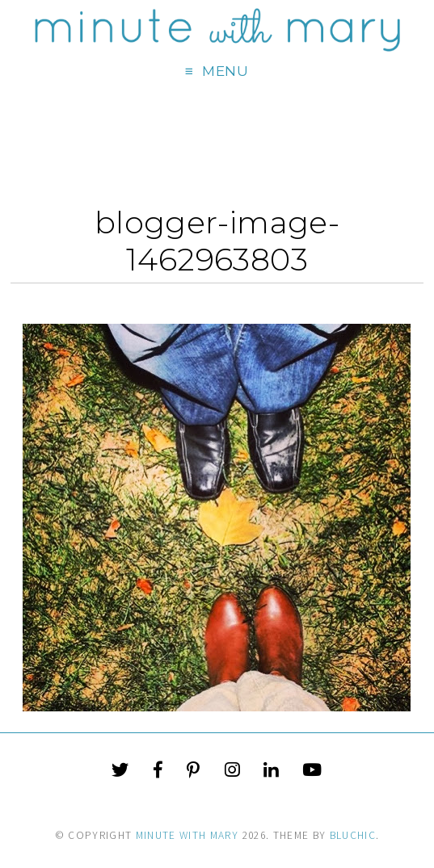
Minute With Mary (188, 835)
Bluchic (353, 835)
